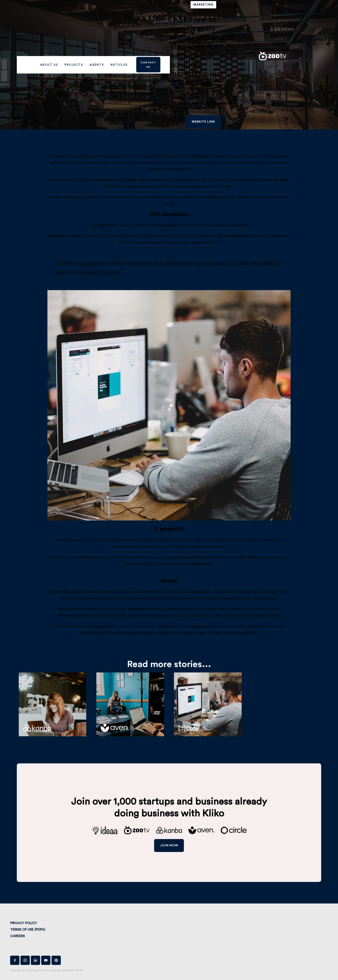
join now (169, 846)
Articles (119, 65)
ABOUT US (49, 65)
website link (203, 122)
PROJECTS (74, 65)
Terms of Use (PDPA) (28, 930)
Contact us (148, 65)
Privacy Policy (24, 923)
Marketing (203, 5)
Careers (17, 936)
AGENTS (97, 65)
